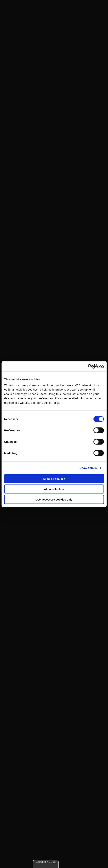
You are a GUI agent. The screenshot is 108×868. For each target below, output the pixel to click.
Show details (88, 468)
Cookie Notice (46, 862)
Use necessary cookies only (54, 499)
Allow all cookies (54, 479)
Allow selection (54, 489)
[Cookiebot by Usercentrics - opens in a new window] (88, 366)
